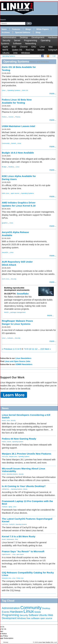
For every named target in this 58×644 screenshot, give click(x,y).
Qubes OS (17, 50)
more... (53, 93)
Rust (16, 539)
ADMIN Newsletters (24, 364)
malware (10, 338)
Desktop (24, 37)
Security (6, 40)
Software (17, 44)
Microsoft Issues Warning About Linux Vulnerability (24, 470)
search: (3, 20)
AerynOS (5, 252)
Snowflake (23, 294)
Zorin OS (25, 90)
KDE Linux (5, 193)
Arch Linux (5, 279)
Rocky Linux (20, 578)
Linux (42, 47)
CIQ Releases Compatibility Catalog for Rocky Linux (28, 574)
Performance (10, 539)
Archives (6, 32)
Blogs (28, 29)
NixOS (6, 312)
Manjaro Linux (13, 456)
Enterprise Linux (7, 578)
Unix (15, 53)
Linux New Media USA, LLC (48, 642)
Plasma (18, 117)
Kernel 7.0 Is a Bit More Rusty (19, 536)
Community (6, 143)
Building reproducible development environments (17, 289)
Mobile (38, 612)
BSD (14, 47)
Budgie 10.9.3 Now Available (18, 153)
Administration (9, 37)
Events (6, 612)
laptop (10, 507)
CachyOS (12, 524)
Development (38, 37)
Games (9, 442)
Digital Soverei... (7, 554)
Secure (41, 50)
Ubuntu (6, 53)
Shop (38, 32)
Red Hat (30, 50)
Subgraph (53, 50)
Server (17, 40)
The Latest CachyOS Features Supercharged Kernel (27, 520)
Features (16, 29)
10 (30, 349)
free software (33, 618)
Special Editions (23, 32)
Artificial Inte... (6, 489)
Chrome (24, 47)
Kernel (13, 143)
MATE (5, 50)
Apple (5, 47)
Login (54, 56)
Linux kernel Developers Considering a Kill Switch (26, 416)
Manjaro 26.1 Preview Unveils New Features (27, 454)
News (4, 29)
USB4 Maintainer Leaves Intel (18, 126)
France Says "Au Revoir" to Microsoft (23, 551)
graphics (5, 223)
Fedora (4, 117)
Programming (31, 40)
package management (18, 312)
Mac (51, 47)
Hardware (53, 37)
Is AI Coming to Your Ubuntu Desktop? (24, 486)
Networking (31, 44)
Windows (26, 53)
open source (15, 193)
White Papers (43, 29)
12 (36, 349)
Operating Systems (14, 90)
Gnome (11, 117)
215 (42, 349)
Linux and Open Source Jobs (17, 361)
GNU (34, 47)
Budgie (4, 167)
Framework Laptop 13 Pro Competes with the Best (27, 502)
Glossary (6, 642)
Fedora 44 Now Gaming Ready (19, 439)
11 (33, 349)
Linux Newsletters (23, 358)
